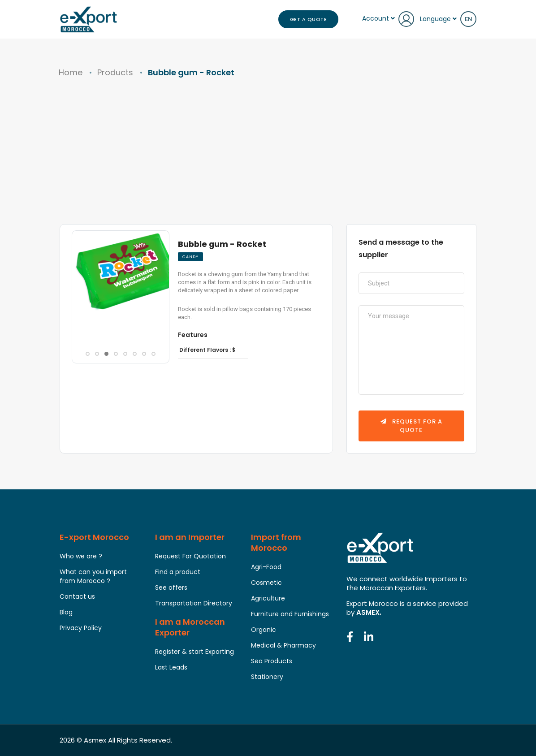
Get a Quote (309, 19)
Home (71, 72)
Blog (66, 613)
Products (115, 72)
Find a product (178, 572)
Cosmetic (266, 583)
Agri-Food (266, 567)
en (468, 19)
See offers (171, 588)
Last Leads (171, 668)
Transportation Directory (194, 604)
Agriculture (268, 599)
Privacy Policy (81, 628)
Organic (264, 630)
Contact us (77, 597)
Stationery (267, 677)
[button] (82, 330)
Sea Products (272, 661)
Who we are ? (81, 557)
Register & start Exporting (195, 652)
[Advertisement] (268, 157)
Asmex (95, 740)
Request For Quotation (190, 557)
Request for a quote (411, 426)
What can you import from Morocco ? (93, 577)
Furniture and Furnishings (290, 614)
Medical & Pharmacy (283, 646)
